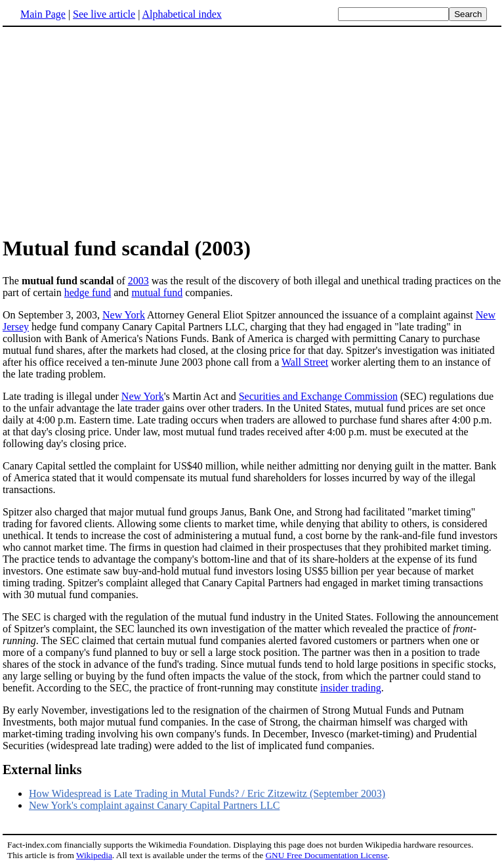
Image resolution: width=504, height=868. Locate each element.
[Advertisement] (113, 131)
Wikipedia (94, 855)
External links (42, 770)
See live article (104, 14)
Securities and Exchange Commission (318, 396)
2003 (138, 281)
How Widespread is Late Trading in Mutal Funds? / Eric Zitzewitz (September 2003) (207, 793)
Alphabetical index (181, 14)
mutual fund (157, 293)
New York (124, 315)
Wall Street (305, 362)
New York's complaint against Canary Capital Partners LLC (154, 805)
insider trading (351, 688)
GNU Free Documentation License (326, 855)
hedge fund (88, 293)
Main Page (43, 14)
